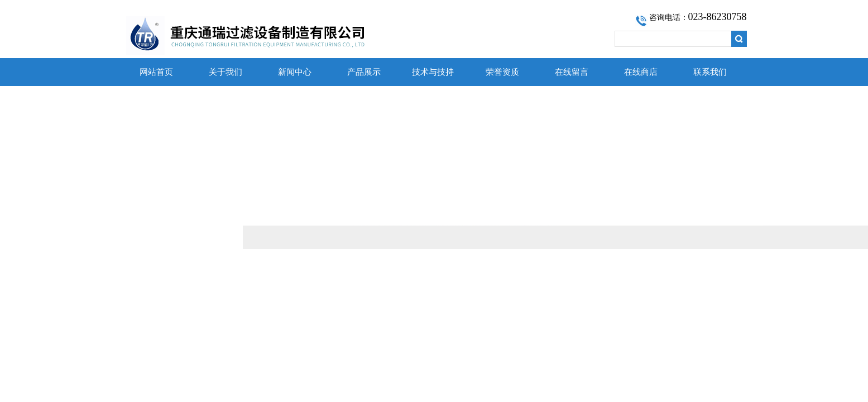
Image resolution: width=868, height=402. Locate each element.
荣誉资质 (502, 72)
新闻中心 (295, 72)
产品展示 (364, 72)
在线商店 (641, 72)
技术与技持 (433, 72)
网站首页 (156, 72)
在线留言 (572, 72)
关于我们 (226, 72)
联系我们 (710, 72)
